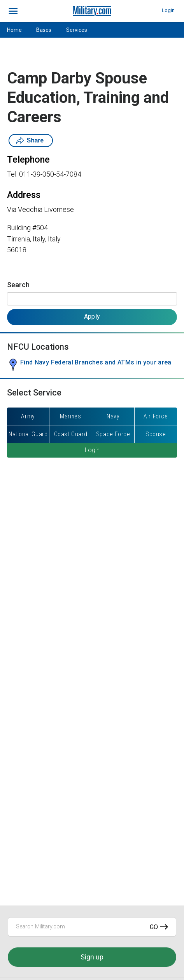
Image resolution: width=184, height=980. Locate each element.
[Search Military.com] (92, 927)
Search (18, 285)
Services (77, 30)
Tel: (12, 174)
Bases (44, 30)
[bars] (13, 11)
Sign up (92, 957)
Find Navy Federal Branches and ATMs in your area (96, 362)
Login (168, 10)
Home (14, 30)
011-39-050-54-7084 (50, 174)
